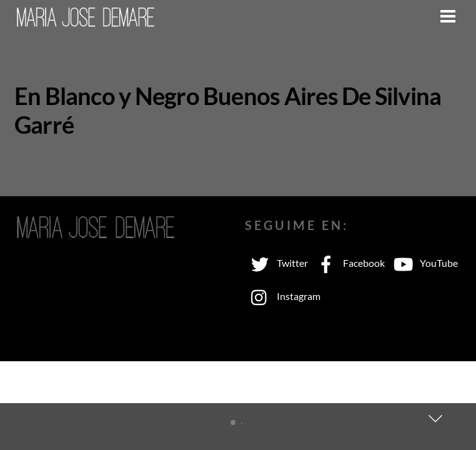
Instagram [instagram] (283, 296)
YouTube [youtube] (423, 263)
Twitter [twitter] (276, 263)
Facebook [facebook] (348, 263)
